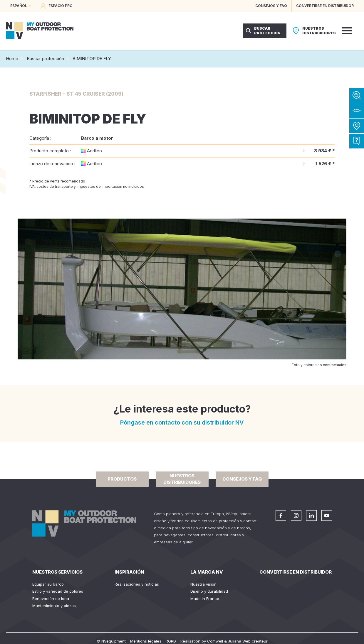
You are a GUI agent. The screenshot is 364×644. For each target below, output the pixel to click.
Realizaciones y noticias (137, 584)
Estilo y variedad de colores (58, 591)
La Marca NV (207, 572)
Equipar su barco (48, 584)
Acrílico (94, 151)
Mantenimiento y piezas (54, 606)
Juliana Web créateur (248, 641)
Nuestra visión (203, 584)
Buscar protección (45, 59)
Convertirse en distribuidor (296, 572)
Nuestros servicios (57, 572)
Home (12, 59)
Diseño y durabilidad (209, 591)
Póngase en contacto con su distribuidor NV (182, 422)
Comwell (215, 641)
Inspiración (129, 572)
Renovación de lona (51, 599)
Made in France (205, 599)
